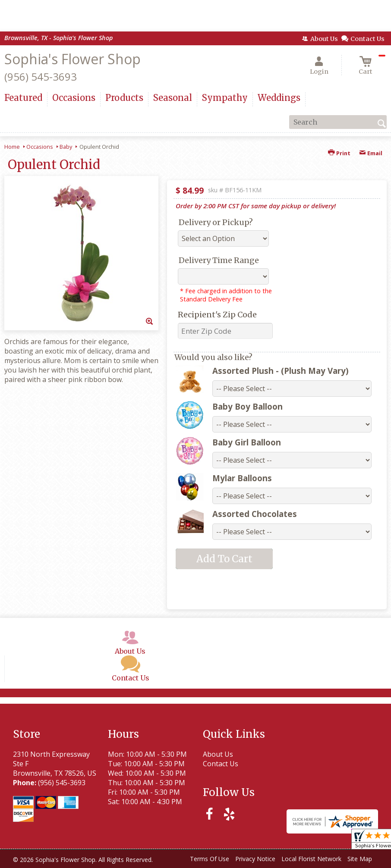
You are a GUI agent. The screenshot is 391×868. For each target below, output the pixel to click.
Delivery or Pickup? (216, 222)
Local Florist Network (311, 859)
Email (371, 153)
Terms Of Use (210, 859)
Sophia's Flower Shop (73, 59)
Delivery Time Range (219, 260)
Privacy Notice (255, 859)
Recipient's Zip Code (217, 315)
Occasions (40, 147)
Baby (66, 147)
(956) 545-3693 (41, 77)
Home (12, 147)
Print (339, 153)
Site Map (360, 859)
